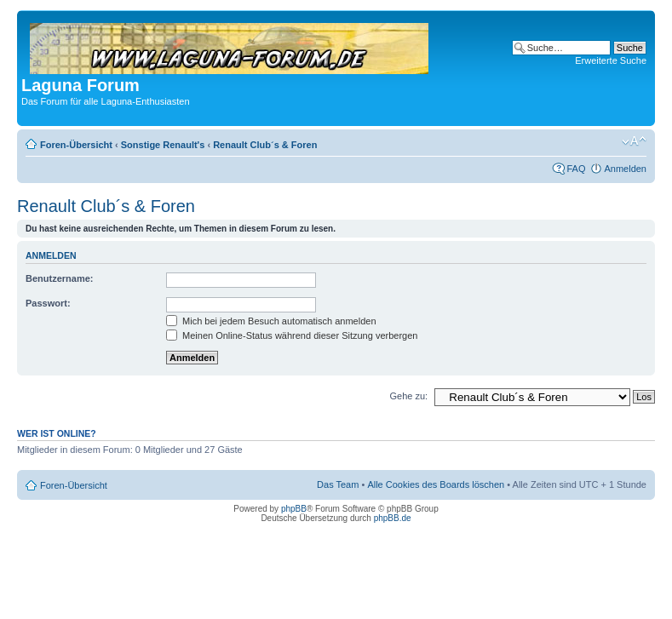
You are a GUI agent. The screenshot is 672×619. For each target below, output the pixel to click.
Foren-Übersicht (76, 145)
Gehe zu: (408, 396)
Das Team (338, 484)
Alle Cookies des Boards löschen (436, 484)
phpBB (294, 509)
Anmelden (625, 169)
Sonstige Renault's (163, 145)
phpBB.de (393, 518)
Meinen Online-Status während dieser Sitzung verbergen (292, 335)
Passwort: (48, 303)
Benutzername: (59, 278)
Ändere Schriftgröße (634, 141)
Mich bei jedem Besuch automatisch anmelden (271, 321)
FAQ (576, 169)
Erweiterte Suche (611, 60)
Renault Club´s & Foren (265, 145)
